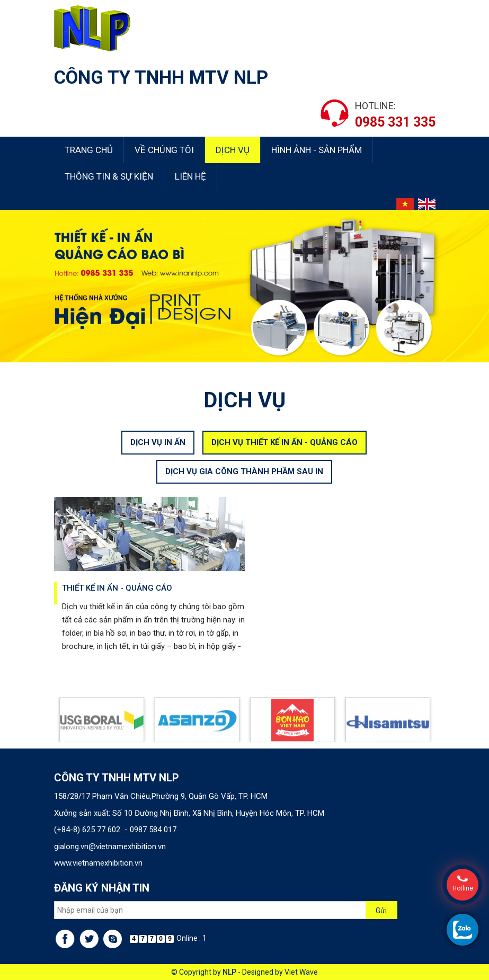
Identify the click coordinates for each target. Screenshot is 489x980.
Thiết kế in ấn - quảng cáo (117, 598)
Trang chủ (89, 150)
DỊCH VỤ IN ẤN (158, 452)
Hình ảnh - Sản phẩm (317, 150)
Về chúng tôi (164, 150)
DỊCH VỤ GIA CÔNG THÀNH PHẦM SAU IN (244, 482)
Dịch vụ (233, 150)
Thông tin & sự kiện (109, 176)
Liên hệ (190, 176)
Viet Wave (301, 972)
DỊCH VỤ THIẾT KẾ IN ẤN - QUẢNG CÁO (284, 452)
